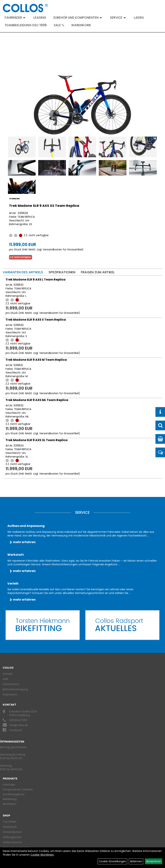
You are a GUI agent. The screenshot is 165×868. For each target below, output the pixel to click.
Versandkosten (12, 832)
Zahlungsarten (12, 837)
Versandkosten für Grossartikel (62, 249)
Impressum (10, 694)
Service (118, 18)
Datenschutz (11, 684)
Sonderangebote (14, 794)
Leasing (40, 18)
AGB (5, 679)
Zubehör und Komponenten (78, 18)
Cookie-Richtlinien (42, 855)
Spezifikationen (62, 272)
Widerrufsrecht (12, 842)
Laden (139, 18)
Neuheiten (9, 804)
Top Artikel (10, 822)
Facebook (16, 730)
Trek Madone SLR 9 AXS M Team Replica (36, 360)
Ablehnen (136, 861)
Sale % (59, 25)
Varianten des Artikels (23, 272)
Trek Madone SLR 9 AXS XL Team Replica (37, 440)
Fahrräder (15, 18)
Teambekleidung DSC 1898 (26, 25)
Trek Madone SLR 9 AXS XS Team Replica (44, 206)
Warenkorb (81, 25)
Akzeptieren (154, 861)
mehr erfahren (24, 542)
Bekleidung (10, 799)
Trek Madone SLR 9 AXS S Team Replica (36, 320)
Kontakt (8, 674)
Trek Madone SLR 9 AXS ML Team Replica (37, 400)
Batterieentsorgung (15, 689)
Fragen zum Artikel (98, 272)
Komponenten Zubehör (18, 789)
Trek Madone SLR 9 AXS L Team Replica (36, 280)
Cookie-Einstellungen (112, 861)
